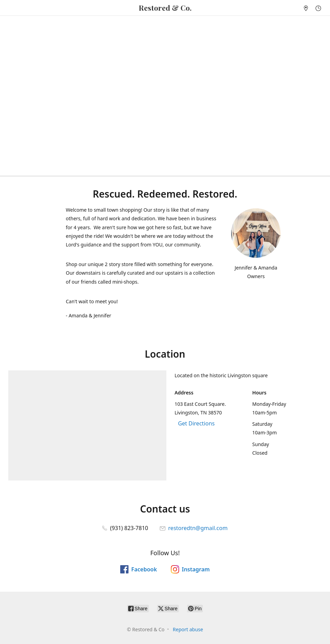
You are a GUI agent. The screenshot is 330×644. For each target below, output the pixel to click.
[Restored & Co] (165, 8)
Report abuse (188, 629)
